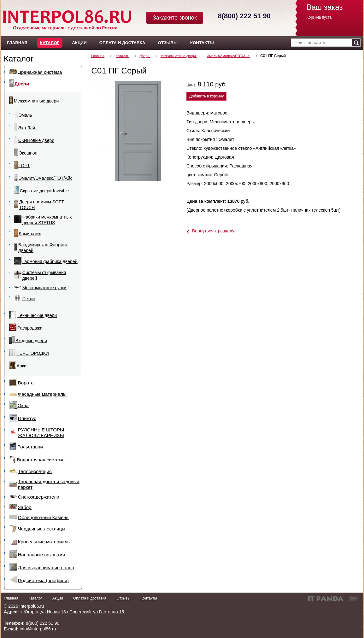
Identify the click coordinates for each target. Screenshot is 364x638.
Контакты (149, 598)
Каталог (50, 43)
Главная (98, 56)
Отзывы (123, 598)
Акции (58, 598)
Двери (145, 56)
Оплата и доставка (90, 598)
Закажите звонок (175, 18)
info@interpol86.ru (38, 629)
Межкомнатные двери (179, 56)
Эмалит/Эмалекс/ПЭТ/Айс (229, 56)
